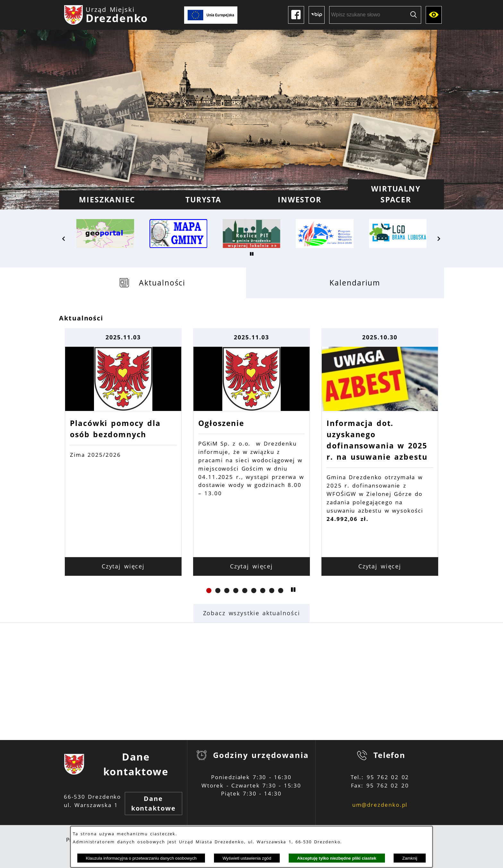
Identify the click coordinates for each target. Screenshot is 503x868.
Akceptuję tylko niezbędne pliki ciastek (337, 858)
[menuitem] (107, 200)
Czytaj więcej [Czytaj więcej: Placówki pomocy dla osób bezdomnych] (123, 566)
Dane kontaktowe (153, 803)
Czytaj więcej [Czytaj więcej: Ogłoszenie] (252, 566)
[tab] (153, 283)
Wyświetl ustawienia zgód (247, 858)
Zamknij (410, 858)
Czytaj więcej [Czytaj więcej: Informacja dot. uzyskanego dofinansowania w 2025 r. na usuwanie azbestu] (380, 566)
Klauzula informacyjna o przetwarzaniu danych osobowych (141, 858)
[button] (64, 239)
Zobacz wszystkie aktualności (252, 613)
